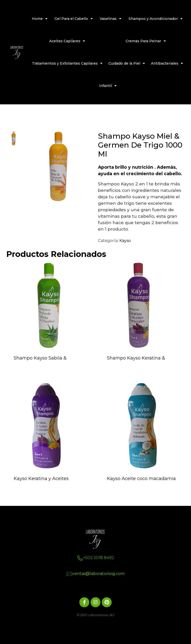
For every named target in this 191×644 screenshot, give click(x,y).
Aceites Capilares (67, 41)
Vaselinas (111, 19)
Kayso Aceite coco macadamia (141, 479)
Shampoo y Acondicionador (156, 19)
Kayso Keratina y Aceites (41, 479)
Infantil (108, 86)
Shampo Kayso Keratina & (136, 358)
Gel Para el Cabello (74, 19)
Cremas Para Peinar (146, 41)
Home (40, 19)
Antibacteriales (167, 63)
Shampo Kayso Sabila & (40, 358)
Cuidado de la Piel (127, 63)
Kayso (125, 241)
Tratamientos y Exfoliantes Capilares (67, 63)
